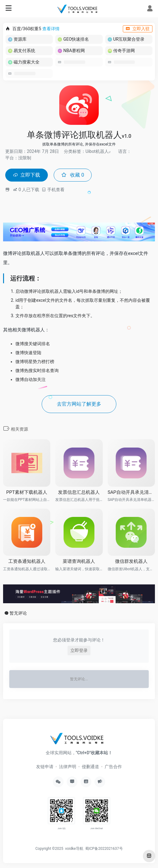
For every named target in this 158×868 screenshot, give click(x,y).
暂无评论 (18, 613)
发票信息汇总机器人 (79, 492)
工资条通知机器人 (27, 561)
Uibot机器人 (97, 151)
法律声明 (68, 767)
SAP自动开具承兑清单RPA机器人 (131, 492)
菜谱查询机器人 (79, 561)
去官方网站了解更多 (79, 404)
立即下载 (27, 175)
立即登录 (79, 650)
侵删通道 (90, 767)
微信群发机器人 (131, 561)
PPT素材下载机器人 (27, 492)
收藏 (73, 175)
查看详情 (51, 29)
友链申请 (45, 767)
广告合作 (113, 767)
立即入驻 (138, 29)
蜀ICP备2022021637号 (104, 849)
